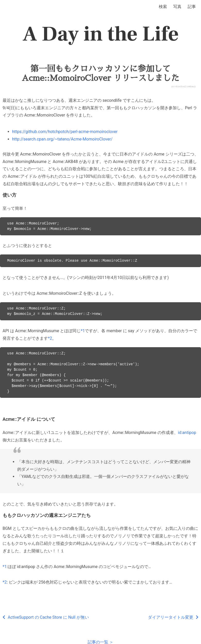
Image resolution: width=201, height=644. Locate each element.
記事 (192, 7)
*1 (83, 331)
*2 (50, 338)
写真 (177, 7)
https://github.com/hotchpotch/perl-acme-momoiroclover (65, 132)
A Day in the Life (101, 34)
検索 (163, 7)
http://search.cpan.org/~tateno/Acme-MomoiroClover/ (62, 139)
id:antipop (187, 433)
